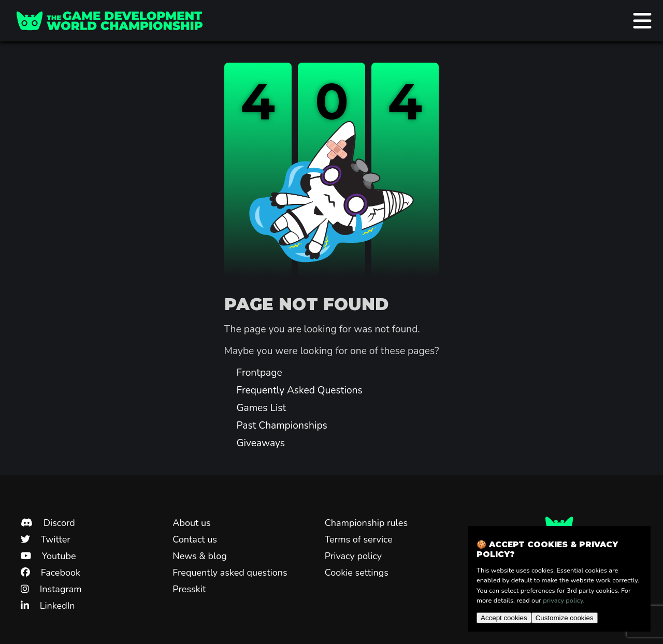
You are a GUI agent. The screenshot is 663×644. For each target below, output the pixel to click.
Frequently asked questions (230, 573)
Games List (262, 408)
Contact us (195, 539)
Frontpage (260, 373)
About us (191, 523)
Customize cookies (565, 618)
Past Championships (282, 426)
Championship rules (366, 523)
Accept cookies (504, 618)
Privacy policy (353, 556)
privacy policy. (564, 601)
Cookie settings (357, 573)
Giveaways (261, 443)
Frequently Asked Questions (300, 390)
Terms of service (359, 539)
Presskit (189, 589)
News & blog (199, 556)
